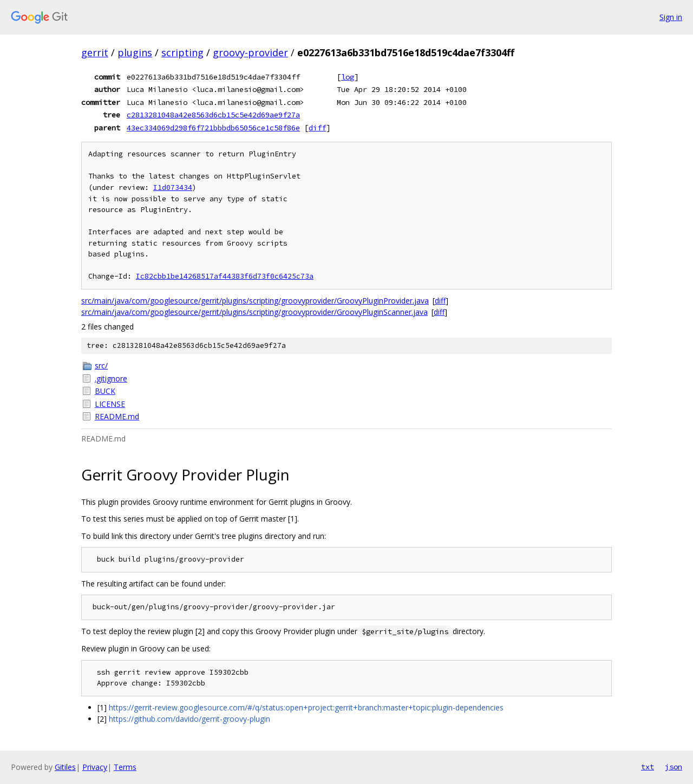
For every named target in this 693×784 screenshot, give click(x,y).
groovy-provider (250, 52)
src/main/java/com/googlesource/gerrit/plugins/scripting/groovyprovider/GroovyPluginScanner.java (254, 312)
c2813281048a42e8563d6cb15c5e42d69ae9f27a (213, 115)
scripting (182, 52)
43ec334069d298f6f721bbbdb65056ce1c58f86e (213, 128)
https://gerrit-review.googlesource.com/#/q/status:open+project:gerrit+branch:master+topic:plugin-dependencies (306, 707)
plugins (135, 52)
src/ (101, 365)
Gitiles (65, 767)
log (348, 77)
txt (648, 767)
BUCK (105, 391)
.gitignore (111, 378)
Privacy (95, 767)
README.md (117, 416)
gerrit (95, 52)
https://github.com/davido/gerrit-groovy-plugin (189, 719)
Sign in (671, 17)
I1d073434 (173, 187)
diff (317, 128)
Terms (125, 767)
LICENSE (110, 404)
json (674, 767)
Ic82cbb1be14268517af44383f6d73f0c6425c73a (225, 276)
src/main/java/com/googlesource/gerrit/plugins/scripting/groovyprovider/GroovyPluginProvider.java (255, 301)
